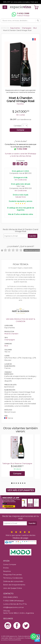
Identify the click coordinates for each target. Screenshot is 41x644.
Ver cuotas (20, 115)
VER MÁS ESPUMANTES (21, 490)
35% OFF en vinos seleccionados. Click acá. (21, 2)
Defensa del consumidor (13, 581)
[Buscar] (38, 21)
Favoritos (20, 104)
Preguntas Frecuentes (12, 575)
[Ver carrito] (36, 7)
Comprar (20, 130)
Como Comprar (10, 564)
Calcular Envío (21, 197)
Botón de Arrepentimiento (14, 585)
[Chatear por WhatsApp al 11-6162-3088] (20, 14)
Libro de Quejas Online (13, 588)
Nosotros (7, 571)
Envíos (6, 568)
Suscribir (33, 236)
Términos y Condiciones (13, 578)
